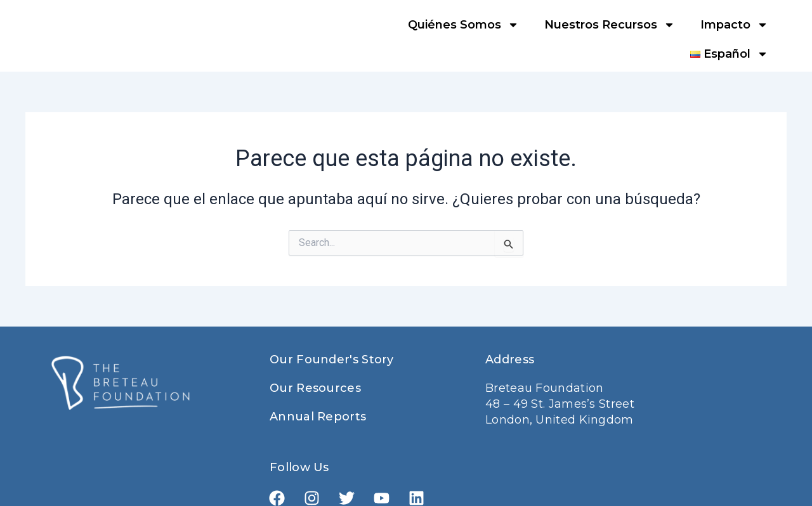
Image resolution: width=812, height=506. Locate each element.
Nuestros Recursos (610, 25)
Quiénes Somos (463, 25)
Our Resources (315, 388)
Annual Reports (318, 417)
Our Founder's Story (332, 360)
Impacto (734, 25)
